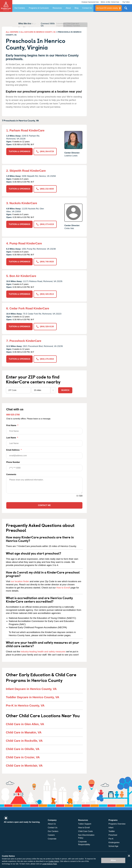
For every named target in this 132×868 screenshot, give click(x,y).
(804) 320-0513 (45, 294)
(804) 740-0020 (45, 262)
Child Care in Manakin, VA (24, 732)
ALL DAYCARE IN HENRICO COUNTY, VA (38, 32)
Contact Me (44, 505)
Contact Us (87, 8)
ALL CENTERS (12, 32)
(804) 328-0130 (45, 327)
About (68, 8)
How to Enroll (63, 588)
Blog (77, 8)
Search (65, 390)
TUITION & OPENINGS (19, 151)
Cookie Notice (54, 861)
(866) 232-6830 (45, 189)
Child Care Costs (85, 831)
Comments (11, 474)
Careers (51, 835)
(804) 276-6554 (45, 359)
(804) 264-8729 (45, 151)
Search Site (126, 9)
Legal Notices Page (50, 864)
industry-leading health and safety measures (43, 652)
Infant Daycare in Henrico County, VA (31, 689)
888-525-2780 (13, 415)
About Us (52, 824)
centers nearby (107, 8)
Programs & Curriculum (39, 8)
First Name (44, 429)
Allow (113, 860)
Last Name (44, 442)
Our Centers (20, 8)
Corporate (52, 839)
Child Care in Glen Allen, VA (25, 724)
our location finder (20, 581)
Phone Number (44, 466)
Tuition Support (85, 824)
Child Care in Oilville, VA (23, 749)
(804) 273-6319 (45, 224)
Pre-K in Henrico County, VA (25, 705)
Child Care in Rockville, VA (24, 741)
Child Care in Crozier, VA (23, 757)
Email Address (44, 454)
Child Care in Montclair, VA (24, 766)
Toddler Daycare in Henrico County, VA (33, 697)
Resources (57, 8)
